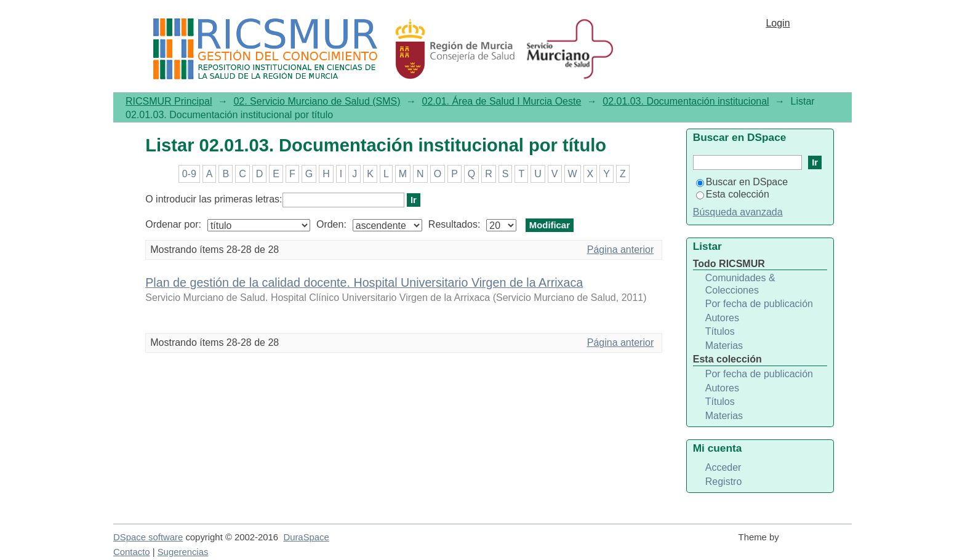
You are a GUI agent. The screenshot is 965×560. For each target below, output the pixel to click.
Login (778, 23)
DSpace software (148, 537)
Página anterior (621, 250)
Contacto (132, 552)
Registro (724, 482)
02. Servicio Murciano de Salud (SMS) (317, 101)
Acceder (723, 467)
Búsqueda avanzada (738, 212)
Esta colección (733, 194)
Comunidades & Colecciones (740, 284)
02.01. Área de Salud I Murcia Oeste (502, 101)
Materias (724, 346)
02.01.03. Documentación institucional (686, 101)
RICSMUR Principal (169, 101)
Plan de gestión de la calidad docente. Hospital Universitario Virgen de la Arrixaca (364, 282)
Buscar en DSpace (742, 182)
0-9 (189, 174)
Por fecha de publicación (759, 304)
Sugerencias (183, 552)
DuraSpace (306, 537)
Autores (722, 318)
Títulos (720, 331)
